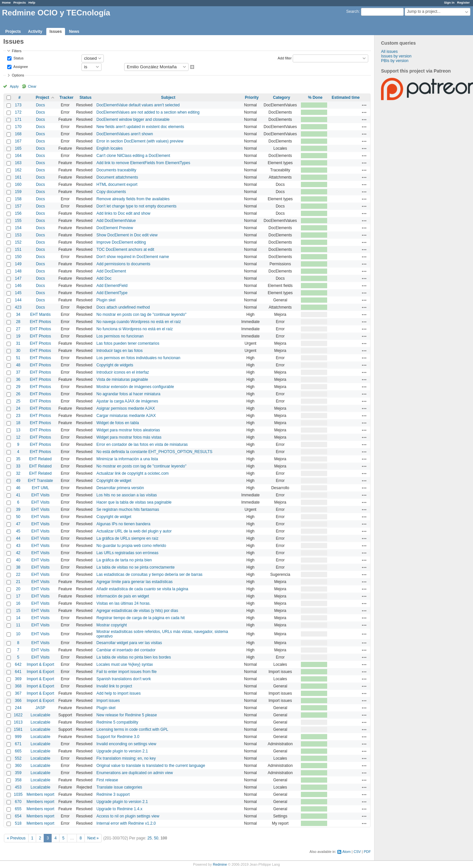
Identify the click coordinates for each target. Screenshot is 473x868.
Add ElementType (112, 293)
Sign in (449, 2)
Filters (17, 51)
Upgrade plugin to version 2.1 (122, 751)
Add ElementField (112, 286)
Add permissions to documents (123, 264)
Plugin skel (106, 300)
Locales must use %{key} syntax (124, 664)
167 (18, 141)
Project (43, 98)
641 (18, 672)
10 (18, 634)
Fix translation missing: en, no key (126, 758)
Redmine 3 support (113, 794)
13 (18, 430)
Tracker (67, 98)
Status (18, 58)
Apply (14, 86)
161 (18, 177)
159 (18, 192)
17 (18, 596)
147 (18, 278)
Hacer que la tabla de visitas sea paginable (134, 502)
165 (18, 148)
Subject (168, 98)
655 (18, 809)
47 (18, 524)
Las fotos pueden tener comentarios (128, 343)
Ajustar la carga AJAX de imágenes (127, 401)
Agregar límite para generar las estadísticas (134, 582)
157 (18, 206)
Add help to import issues (118, 693)
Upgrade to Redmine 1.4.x (119, 809)
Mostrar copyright (112, 625)
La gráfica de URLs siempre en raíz (127, 538)
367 (18, 693)
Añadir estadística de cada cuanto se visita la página (142, 589)
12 (18, 437)
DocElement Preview (114, 228)
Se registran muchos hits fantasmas (128, 510)
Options (18, 75)
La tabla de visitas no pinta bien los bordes (134, 657)
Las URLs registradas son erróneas (127, 553)
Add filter (285, 58)
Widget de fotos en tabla (117, 423)
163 (18, 163)
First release (107, 780)
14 (18, 618)
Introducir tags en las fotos (119, 351)
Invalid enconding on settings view (126, 744)
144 (18, 300)
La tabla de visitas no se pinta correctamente (135, 567)
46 (18, 488)
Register (463, 2)
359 (18, 773)
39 (18, 510)
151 (18, 250)
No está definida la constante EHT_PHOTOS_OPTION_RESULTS (154, 452)
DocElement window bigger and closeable (133, 119)
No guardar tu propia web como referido (131, 546)
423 (18, 307)
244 (18, 708)
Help (32, 2)
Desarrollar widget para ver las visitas (129, 643)
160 (18, 184)
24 (18, 408)
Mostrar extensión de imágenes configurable (135, 387)
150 (18, 257)
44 (18, 538)
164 (18, 156)
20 (18, 589)
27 (18, 329)
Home (6, 2)
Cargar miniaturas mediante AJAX (126, 416)
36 (18, 380)
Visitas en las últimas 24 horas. (123, 603)
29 (18, 387)
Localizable (40, 715)
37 (18, 372)
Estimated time (346, 98)
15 (18, 611)
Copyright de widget (114, 481)
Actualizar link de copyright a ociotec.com (132, 473)
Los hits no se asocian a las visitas (126, 495)
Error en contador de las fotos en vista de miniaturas (142, 445)
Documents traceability (116, 170)
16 (18, 603)
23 (18, 416)
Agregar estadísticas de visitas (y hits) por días (137, 611)
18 (18, 423)
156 (18, 213)
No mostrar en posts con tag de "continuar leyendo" (141, 315)
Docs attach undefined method (123, 307)
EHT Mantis (40, 315)
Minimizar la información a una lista (127, 459)
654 (18, 816)
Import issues (108, 701)
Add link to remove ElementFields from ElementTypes (143, 163)
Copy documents (111, 192)
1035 (18, 794)
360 (18, 766)
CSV (357, 852)
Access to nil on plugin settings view (128, 816)
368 (18, 686)
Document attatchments (117, 177)
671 (18, 744)
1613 (18, 722)
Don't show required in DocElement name (133, 257)
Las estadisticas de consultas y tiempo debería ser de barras (149, 575)
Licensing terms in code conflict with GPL (132, 729)
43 (18, 546)
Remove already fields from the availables (133, 199)
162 (18, 170)
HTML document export (117, 184)
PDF (367, 852)
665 (18, 751)
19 (18, 336)
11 (18, 625)
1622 (18, 715)
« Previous (16, 838)
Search (352, 11)
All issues (389, 52)
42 (18, 553)
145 (18, 293)
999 (18, 737)
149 (18, 264)
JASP (40, 708)
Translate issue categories (119, 787)
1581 (18, 729)
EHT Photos (40, 322)
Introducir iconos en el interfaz (123, 372)
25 (18, 401)
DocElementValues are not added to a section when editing (148, 112)
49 (18, 481)
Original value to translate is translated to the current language (151, 766)
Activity (35, 32)
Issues (56, 32)
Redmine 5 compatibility (117, 722)
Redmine (220, 864)
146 (18, 286)
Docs (40, 105)
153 (18, 235)
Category (282, 98)
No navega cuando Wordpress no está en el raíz (138, 322)
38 (18, 567)
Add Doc (104, 278)
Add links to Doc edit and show (123, 213)
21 (18, 582)
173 (18, 105)
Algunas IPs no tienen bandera (123, 524)
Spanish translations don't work (124, 679)
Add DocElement (111, 271)
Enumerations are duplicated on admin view (135, 773)
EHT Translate (40, 481)
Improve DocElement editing (121, 242)
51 (18, 358)
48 (18, 365)
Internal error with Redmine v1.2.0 (126, 823)
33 (18, 466)
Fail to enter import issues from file (126, 672)
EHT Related (40, 459)
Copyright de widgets (115, 365)
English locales (109, 148)
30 (18, 351)
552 (18, 758)
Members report (41, 794)
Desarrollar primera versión (120, 488)
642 (18, 664)
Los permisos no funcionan (120, 336)
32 (18, 473)
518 (18, 823)
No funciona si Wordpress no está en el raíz (135, 329)
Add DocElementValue (116, 221)
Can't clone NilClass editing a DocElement (133, 156)
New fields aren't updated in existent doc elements (140, 127)
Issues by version (396, 56)
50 (18, 517)
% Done (315, 98)
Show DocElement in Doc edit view (127, 235)
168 (18, 134)
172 (18, 112)
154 (18, 228)
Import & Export (40, 664)
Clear (32, 86)
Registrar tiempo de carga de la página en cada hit (140, 618)
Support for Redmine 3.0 (118, 737)
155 (18, 221)
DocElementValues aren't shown (124, 134)
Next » (93, 838)
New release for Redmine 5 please (126, 715)
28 (18, 322)
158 (18, 199)
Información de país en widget (123, 596)
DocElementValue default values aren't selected (138, 105)
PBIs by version (395, 61)
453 (18, 787)
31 (18, 343)
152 (18, 242)
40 (18, 560)
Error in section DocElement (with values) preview (140, 141)
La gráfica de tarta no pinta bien (124, 560)
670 (18, 802)
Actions (364, 105)
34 (18, 315)
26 (18, 394)
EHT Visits (40, 495)
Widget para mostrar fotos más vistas (129, 437)
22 (18, 575)
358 (18, 780)
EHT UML (40, 488)
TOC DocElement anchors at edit (125, 250)
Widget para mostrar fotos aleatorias (128, 430)
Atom (346, 852)
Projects (20, 2)
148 (18, 271)
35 (18, 459)
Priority (252, 98)
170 (18, 127)
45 (18, 531)
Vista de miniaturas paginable (122, 380)
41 (18, 495)
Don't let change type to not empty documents (136, 206)
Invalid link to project (114, 686)
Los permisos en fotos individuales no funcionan (138, 358)
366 (18, 701)
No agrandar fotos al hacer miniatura (128, 394)
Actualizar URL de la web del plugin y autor (134, 531)
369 (18, 679)
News (74, 32)
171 (18, 119)
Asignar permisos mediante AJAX (125, 408)
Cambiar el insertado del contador (126, 650)
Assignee (20, 66)
